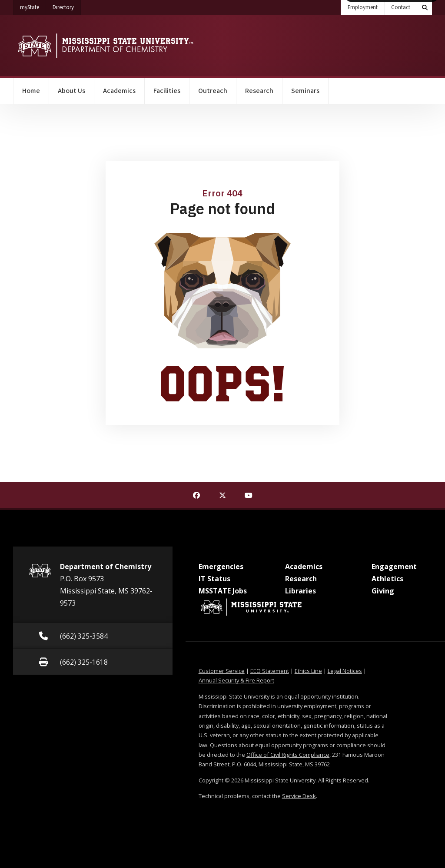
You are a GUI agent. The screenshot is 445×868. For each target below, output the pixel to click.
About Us (71, 91)
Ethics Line (308, 671)
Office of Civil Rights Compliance (288, 755)
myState (33, 6)
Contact (401, 7)
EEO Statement (270, 671)
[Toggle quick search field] (425, 7)
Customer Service (222, 671)
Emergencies (221, 567)
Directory (67, 6)
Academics (119, 91)
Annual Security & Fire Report (236, 680)
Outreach (213, 91)
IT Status (214, 579)
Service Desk (299, 796)
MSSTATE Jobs (223, 591)
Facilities (167, 91)
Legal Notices (345, 671)
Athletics (387, 579)
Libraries (301, 591)
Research (259, 91)
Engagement (394, 567)
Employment (363, 7)
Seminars (305, 91)
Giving (383, 591)
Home (31, 91)
